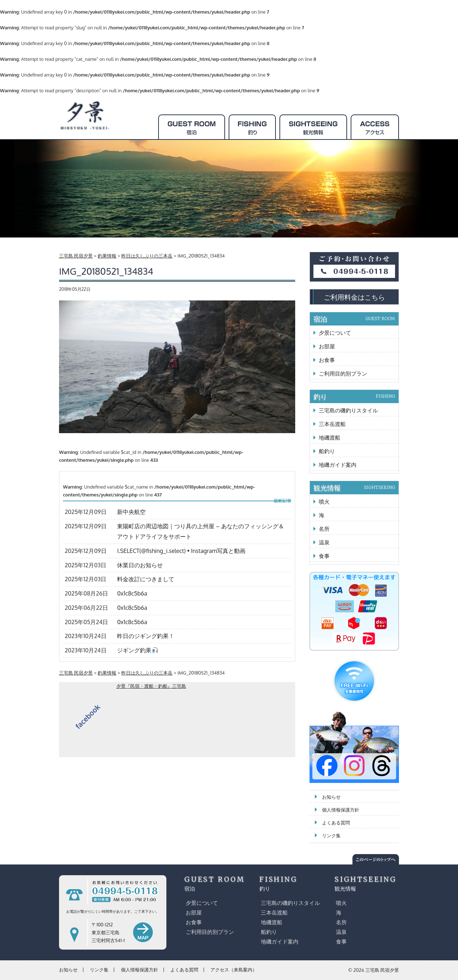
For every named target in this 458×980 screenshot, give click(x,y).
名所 (324, 529)
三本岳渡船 (332, 424)
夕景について (335, 333)
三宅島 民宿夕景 (382, 970)
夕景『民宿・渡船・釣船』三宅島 (151, 686)
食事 (324, 556)
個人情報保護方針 (341, 810)
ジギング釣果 (137, 650)
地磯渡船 (330, 438)
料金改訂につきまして (146, 579)
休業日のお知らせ (140, 565)
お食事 (327, 360)
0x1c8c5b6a (132, 593)
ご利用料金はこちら (354, 297)
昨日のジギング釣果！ (146, 636)
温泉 (324, 542)
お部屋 (327, 346)
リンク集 (331, 836)
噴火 (324, 502)
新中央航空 (131, 512)
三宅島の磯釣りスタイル (348, 410)
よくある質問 (336, 823)
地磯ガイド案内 (338, 465)
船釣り (327, 451)
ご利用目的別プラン (343, 374)
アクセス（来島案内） (234, 970)
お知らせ (331, 797)
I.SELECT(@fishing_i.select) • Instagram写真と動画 (181, 551)
